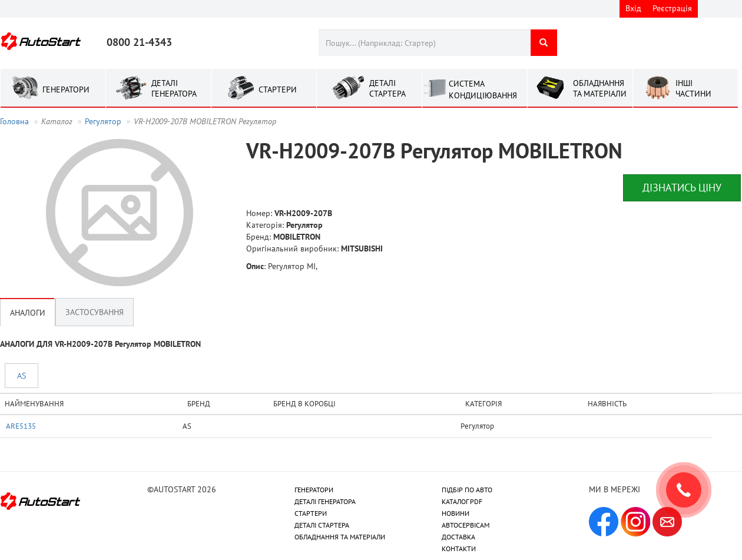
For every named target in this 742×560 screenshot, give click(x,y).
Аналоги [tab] (28, 312)
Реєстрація (672, 8)
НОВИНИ (456, 513)
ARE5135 (21, 426)
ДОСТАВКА (458, 537)
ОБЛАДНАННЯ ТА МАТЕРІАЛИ (340, 537)
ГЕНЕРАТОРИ (314, 490)
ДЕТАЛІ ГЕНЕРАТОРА (325, 501)
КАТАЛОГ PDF (462, 501)
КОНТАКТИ (459, 549)
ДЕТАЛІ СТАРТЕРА (322, 525)
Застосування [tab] (95, 312)
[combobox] (424, 43)
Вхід (633, 8)
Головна (14, 121)
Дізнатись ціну (682, 188)
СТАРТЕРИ (311, 513)
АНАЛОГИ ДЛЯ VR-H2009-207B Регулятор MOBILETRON (100, 344)
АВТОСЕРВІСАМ (466, 525)
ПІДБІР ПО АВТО (467, 490)
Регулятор (103, 121)
